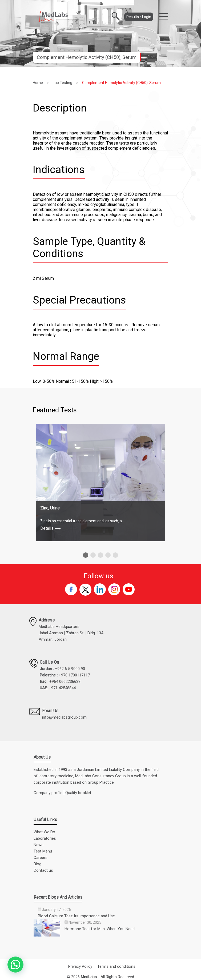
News (39, 845)
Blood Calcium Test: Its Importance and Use (76, 916)
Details (51, 528)
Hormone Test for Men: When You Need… (101, 929)
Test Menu (43, 851)
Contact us (43, 870)
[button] (86, 555)
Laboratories (45, 838)
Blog (37, 864)
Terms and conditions (116, 966)
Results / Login (139, 17)
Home (38, 83)
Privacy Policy (80, 966)
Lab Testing (63, 83)
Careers (41, 858)
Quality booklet (78, 793)
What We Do (44, 832)
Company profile (48, 793)
